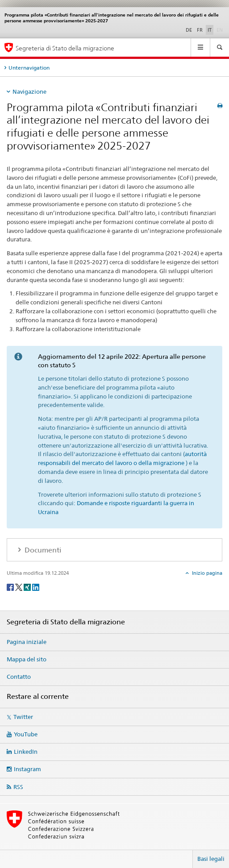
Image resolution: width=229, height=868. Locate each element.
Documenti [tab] (42, 550)
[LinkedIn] (36, 587)
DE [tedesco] (189, 30)
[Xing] (28, 587)
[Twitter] (19, 587)
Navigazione (29, 91)
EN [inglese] (221, 29)
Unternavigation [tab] (29, 68)
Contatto (19, 677)
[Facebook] (11, 587)
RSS (18, 787)
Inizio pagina (206, 573)
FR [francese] (200, 30)
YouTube (26, 734)
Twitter (23, 717)
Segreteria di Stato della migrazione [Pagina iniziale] (65, 48)
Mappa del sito (27, 659)
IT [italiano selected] (210, 30)
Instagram (27, 769)
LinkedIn (26, 752)
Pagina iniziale (27, 642)
